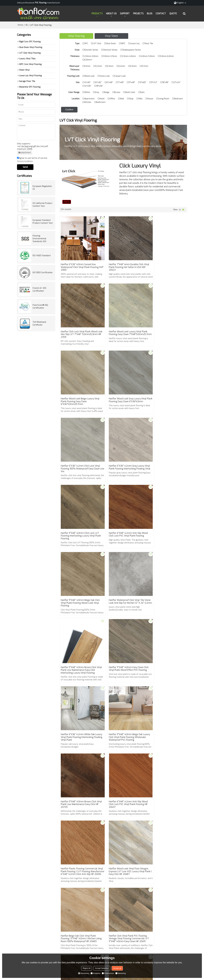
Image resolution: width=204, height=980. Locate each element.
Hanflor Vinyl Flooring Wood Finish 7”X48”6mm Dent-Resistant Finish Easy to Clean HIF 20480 (122, 772)
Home (20, 25)
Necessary (84, 973)
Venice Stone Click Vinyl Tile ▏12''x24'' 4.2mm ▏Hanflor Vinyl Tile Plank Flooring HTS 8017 (166, 838)
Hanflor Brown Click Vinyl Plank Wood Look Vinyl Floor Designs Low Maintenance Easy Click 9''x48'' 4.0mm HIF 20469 (80, 839)
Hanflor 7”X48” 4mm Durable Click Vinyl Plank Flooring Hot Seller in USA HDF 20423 (123, 262)
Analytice (96, 973)
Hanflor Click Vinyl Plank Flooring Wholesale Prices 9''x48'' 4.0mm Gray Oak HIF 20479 (164, 772)
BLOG (150, 13)
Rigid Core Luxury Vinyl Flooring (149, 875)
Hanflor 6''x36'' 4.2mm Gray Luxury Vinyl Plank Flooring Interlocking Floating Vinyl (122, 388)
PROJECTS (138, 13)
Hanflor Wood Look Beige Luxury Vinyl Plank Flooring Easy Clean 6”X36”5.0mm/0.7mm (120, 325)
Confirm (69, 109)
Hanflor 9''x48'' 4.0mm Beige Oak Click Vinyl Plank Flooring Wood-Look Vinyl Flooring (123, 450)
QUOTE (173, 13)
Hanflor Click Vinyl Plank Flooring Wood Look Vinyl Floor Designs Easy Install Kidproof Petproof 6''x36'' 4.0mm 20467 (122, 839)
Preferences (108, 973)
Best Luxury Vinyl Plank (98, 875)
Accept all (117, 968)
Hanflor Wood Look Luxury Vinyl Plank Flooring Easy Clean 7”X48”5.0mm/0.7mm (77, 325)
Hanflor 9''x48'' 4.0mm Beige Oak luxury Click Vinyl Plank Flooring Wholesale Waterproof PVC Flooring (80, 578)
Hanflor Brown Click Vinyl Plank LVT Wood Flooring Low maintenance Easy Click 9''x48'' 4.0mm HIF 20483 (122, 707)
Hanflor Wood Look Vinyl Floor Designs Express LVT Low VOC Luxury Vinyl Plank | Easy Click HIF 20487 (121, 643)
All (27, 25)
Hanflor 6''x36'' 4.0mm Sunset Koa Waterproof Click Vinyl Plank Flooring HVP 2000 (80, 262)
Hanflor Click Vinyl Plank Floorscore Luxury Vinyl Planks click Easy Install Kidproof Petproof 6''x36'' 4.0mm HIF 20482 (166, 708)
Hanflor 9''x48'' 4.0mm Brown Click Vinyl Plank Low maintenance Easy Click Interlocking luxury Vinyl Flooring (79, 514)
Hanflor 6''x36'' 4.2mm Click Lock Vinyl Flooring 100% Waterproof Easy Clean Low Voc (78, 388)
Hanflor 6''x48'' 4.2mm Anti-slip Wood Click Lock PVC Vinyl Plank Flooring (77, 450)
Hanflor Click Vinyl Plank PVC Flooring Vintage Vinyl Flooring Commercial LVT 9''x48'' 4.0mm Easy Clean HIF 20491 (80, 708)
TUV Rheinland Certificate (39, 323)
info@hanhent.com (111, 929)
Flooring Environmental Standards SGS (39, 238)
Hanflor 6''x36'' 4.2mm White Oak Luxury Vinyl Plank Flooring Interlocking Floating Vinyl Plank (164, 513)
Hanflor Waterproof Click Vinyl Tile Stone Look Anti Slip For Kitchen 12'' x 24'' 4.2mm (166, 450)
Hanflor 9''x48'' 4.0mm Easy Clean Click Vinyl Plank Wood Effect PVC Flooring (122, 513)
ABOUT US (111, 13)
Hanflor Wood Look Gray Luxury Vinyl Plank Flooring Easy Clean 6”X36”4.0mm (166, 325)
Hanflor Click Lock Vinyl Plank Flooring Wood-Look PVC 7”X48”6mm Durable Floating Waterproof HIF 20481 (80, 774)
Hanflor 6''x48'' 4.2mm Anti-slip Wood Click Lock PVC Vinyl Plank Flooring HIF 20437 (163, 578)
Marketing (121, 973)
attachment (25, 152)
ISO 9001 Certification (43, 272)
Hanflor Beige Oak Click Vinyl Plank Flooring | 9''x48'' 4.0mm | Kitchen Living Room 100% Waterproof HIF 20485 (165, 643)
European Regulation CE (42, 187)
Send (25, 167)
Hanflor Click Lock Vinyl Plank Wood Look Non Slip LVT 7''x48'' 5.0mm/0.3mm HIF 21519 (165, 262)
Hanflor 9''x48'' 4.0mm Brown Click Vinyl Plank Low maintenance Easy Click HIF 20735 (122, 578)
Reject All (87, 968)
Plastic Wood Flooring (122, 875)
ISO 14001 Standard (42, 255)
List (180, 209)
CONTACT (161, 13)
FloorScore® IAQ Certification (40, 306)
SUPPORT (125, 13)
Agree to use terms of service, (32, 160)
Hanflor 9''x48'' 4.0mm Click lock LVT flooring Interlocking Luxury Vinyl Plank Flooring (164, 388)
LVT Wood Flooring (101, 880)
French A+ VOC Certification (40, 289)
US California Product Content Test (42, 204)
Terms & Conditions (25, 161)
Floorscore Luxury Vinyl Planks (75, 880)
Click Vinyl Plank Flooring (72, 875)
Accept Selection (102, 968)
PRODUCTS (97, 13)
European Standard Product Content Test (43, 221)
